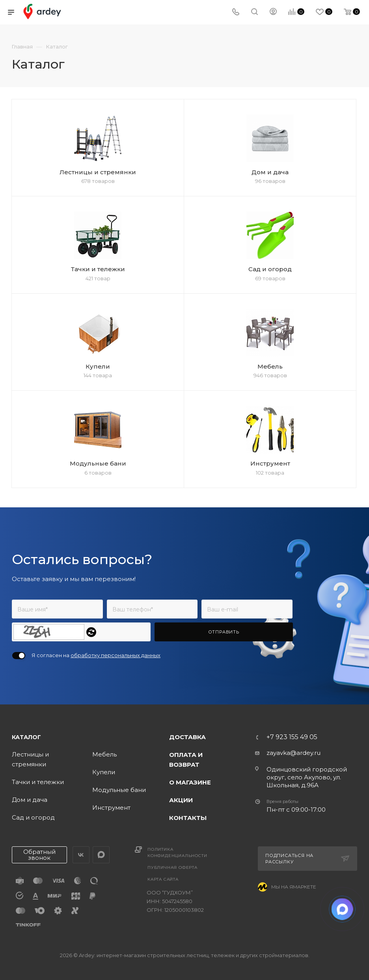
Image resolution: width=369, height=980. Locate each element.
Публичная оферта (172, 867)
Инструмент (111, 808)
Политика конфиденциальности (177, 852)
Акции (181, 800)
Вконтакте (81, 855)
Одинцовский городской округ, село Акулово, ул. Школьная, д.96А (307, 777)
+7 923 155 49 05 (292, 737)
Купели (104, 772)
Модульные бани (119, 790)
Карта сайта (163, 879)
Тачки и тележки (38, 782)
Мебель (104, 754)
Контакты (188, 818)
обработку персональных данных (116, 655)
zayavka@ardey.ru (294, 753)
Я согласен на (96, 655)
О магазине (190, 782)
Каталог (26, 737)
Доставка (187, 737)
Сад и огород (33, 817)
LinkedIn (101, 855)
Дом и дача (30, 800)
